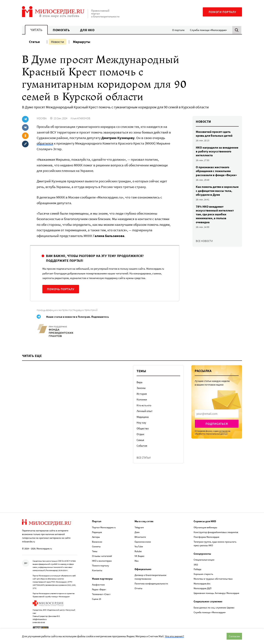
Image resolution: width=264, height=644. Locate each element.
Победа (197, 569)
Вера (140, 382)
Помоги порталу (222, 12)
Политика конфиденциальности (151, 584)
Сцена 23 (97, 599)
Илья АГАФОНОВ (80, 118)
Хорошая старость (203, 574)
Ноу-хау (141, 423)
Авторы (96, 537)
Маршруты (82, 42)
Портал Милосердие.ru (104, 527)
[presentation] (217, 414)
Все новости (204, 241)
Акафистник (98, 585)
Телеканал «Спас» (101, 594)
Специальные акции (204, 560)
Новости (57, 42)
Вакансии (97, 542)
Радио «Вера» (99, 589)
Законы (141, 388)
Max (137, 561)
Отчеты (139, 588)
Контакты (97, 570)
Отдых (140, 434)
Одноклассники (143, 542)
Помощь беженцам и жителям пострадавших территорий (67, 310)
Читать (36, 30)
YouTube (139, 547)
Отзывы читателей (102, 556)
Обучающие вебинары (205, 527)
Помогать (61, 30)
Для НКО (87, 30)
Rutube (138, 551)
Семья (140, 440)
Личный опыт (145, 411)
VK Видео (139, 556)
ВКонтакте (140, 537)
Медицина (143, 417)
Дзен (137, 532)
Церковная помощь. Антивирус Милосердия (216, 593)
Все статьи (144, 458)
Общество (143, 428)
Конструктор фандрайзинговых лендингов (216, 532)
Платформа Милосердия (206, 537)
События (142, 446)
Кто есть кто (144, 405)
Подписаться (217, 424)
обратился (45, 143)
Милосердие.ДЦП (202, 588)
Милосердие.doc (202, 584)
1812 (196, 564)
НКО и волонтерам (102, 561)
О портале (178, 30)
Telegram (139, 527)
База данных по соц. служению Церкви (214, 608)
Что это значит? (174, 636)
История (142, 394)
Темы (95, 551)
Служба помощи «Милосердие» (208, 30)
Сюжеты (96, 547)
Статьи (34, 42)
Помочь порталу (61, 289)
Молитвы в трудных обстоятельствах (213, 579)
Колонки (142, 399)
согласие (223, 431)
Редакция (97, 532)
